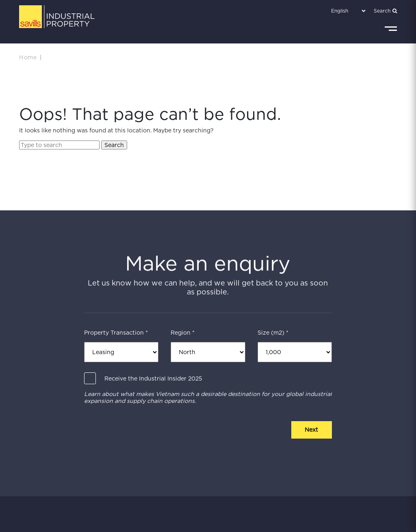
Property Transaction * (116, 333)
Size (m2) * (273, 333)
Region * (183, 333)
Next (311, 430)
